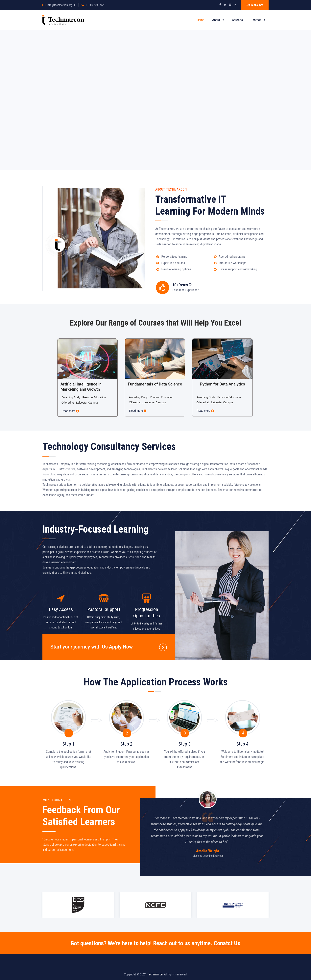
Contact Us (258, 20)
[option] (208, 826)
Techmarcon (155, 974)
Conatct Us (227, 943)
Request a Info (255, 5)
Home (201, 20)
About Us (218, 20)
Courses (237, 20)
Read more (70, 411)
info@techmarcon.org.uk (61, 5)
